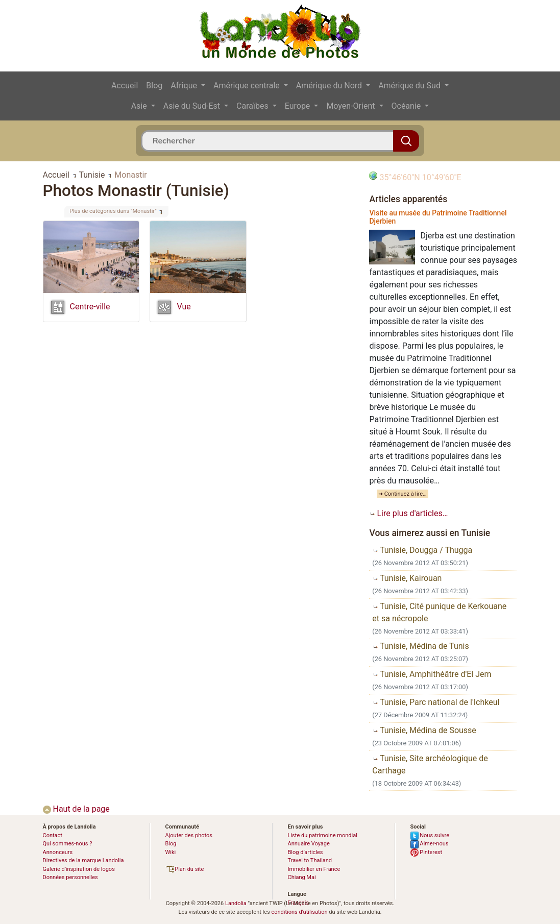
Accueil (125, 86)
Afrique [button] (185, 86)
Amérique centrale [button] (248, 86)
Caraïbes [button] (253, 106)
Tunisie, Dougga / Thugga (422, 550)
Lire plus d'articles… (408, 513)
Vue (184, 307)
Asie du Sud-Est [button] (193, 106)
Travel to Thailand (310, 860)
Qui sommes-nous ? (68, 844)
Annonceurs (58, 852)
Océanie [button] (407, 106)
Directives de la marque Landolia (83, 860)
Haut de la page (76, 809)
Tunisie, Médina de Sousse (424, 730)
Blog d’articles (306, 852)
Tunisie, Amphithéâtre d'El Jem (432, 674)
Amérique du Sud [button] (410, 86)
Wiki (171, 852)
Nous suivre (430, 835)
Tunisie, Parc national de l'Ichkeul (436, 702)
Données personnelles (70, 877)
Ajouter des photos (189, 835)
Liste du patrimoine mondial (323, 835)
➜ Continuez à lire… (403, 494)
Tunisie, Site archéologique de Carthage (430, 764)
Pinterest (427, 852)
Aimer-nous (430, 844)
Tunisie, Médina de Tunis (420, 646)
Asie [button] (140, 106)
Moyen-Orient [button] (351, 106)
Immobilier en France (314, 869)
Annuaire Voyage (309, 844)
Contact (53, 835)
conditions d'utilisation (299, 912)
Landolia (236, 903)
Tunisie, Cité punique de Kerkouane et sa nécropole (439, 612)
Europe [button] (299, 106)
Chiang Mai (302, 877)
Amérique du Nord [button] (330, 86)
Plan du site (185, 869)
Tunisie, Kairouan (407, 578)
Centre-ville (90, 307)
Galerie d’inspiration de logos (79, 869)
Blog (154, 86)
